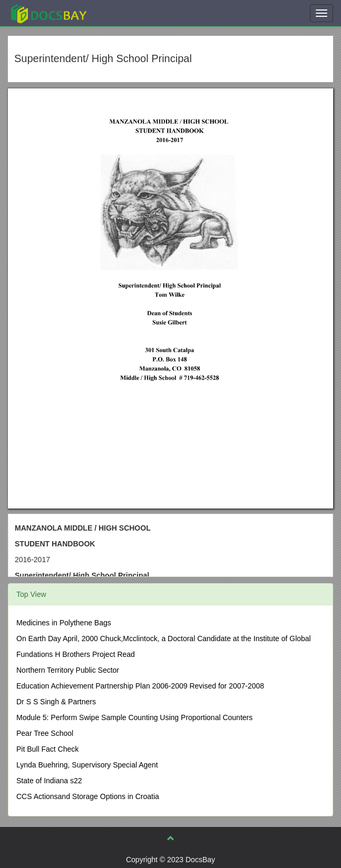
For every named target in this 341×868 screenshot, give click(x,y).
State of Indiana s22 (49, 781)
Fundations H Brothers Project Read (76, 654)
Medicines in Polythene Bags (64, 623)
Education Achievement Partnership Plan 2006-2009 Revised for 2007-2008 (140, 686)
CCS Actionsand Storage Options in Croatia (88, 796)
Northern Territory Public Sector (68, 670)
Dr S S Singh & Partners (56, 702)
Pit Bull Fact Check (47, 749)
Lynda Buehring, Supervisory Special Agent (87, 765)
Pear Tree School (45, 733)
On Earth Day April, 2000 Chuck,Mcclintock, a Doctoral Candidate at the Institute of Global (164, 638)
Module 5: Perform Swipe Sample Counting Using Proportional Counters (134, 717)
